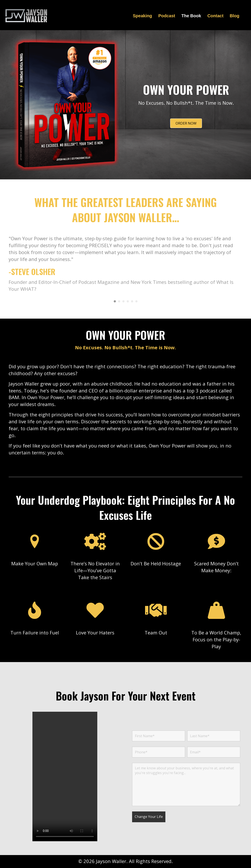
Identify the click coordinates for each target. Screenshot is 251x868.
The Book (191, 16)
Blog (235, 16)
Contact (215, 16)
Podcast (167, 16)
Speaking (142, 16)
